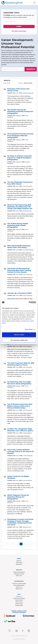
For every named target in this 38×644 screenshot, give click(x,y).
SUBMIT (19, 26)
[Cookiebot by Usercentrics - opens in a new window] (29, 302)
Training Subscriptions (19, 572)
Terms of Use (19, 602)
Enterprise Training (19, 574)
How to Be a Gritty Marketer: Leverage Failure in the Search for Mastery (21, 451)
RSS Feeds (19, 563)
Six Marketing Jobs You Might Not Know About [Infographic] (19, 383)
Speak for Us (19, 589)
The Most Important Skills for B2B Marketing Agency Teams (21, 364)
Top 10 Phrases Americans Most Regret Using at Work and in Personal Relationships (20, 406)
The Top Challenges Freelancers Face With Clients (20, 183)
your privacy (22, 31)
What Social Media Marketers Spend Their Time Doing (19, 247)
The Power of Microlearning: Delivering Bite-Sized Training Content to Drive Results (19, 270)
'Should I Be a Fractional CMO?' (20, 293)
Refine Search (7, 83)
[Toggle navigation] (34, 3)
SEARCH (31, 69)
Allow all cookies (19, 335)
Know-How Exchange (19, 598)
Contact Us (19, 597)
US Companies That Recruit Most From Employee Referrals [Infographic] (20, 136)
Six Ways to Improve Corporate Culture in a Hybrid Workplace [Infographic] (20, 158)
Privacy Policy (19, 604)
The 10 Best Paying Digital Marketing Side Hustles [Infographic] (18, 225)
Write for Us (19, 587)
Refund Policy (19, 600)
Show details (29, 329)
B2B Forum (19, 576)
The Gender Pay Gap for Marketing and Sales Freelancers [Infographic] (20, 112)
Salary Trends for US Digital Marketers (18, 477)
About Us (19, 561)
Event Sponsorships (19, 585)
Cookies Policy (19, 605)
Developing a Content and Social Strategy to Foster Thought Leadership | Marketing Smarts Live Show (20, 522)
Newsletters (19, 564)
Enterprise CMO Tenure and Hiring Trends (18, 90)
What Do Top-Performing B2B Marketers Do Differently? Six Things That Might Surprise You (20, 207)
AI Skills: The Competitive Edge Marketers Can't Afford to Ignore (20, 430)
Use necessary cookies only (19, 340)
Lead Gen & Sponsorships (19, 583)
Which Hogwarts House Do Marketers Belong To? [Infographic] (18, 497)
